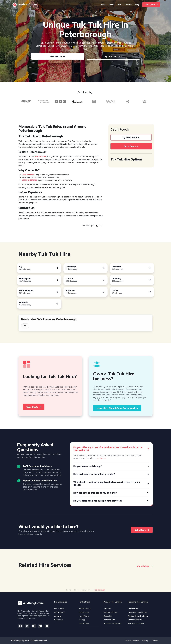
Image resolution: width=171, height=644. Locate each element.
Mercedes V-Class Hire (112, 623)
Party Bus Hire (109, 620)
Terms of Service (132, 641)
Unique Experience (29, 180)
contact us (101, 458)
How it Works (84, 616)
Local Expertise (28, 175)
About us (58, 616)
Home (103, 5)
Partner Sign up (85, 608)
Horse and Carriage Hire (137, 612)
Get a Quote (59, 608)
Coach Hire (108, 616)
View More (145, 566)
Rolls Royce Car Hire (136, 623)
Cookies (155, 641)
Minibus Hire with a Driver (138, 616)
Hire (119, 5)
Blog (137, 5)
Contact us (59, 620)
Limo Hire (107, 608)
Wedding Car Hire (110, 612)
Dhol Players (133, 608)
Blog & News (59, 612)
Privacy (145, 641)
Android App (84, 623)
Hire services (40, 156)
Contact (128, 5)
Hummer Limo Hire (135, 620)
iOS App (82, 620)
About (112, 5)
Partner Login (84, 612)
